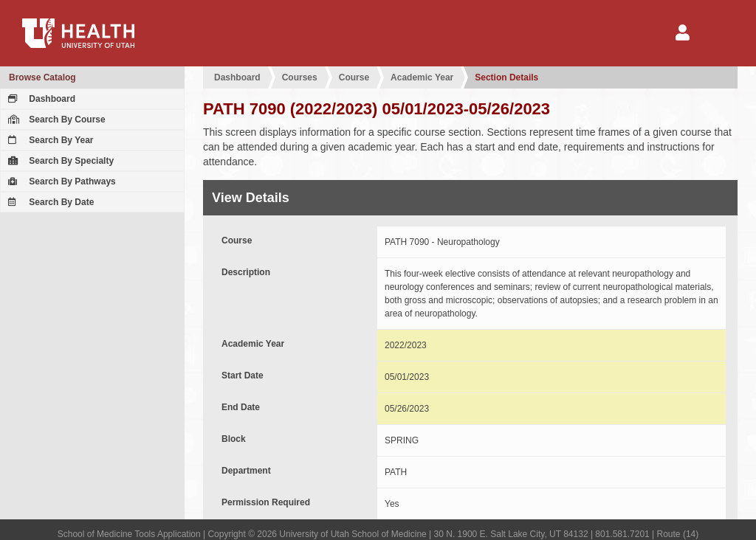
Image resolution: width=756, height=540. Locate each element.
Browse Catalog (42, 77)
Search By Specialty (59, 161)
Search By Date (49, 202)
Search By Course (55, 120)
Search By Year (49, 140)
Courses (300, 77)
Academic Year (422, 77)
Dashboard (40, 99)
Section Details (506, 77)
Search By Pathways (60, 181)
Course (354, 77)
